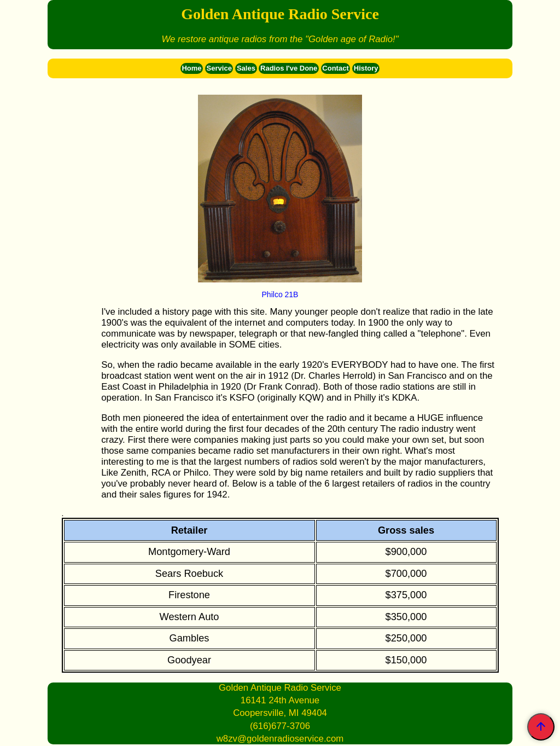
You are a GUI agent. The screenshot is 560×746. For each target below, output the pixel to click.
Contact (335, 68)
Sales (246, 68)
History (366, 68)
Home (191, 68)
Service (219, 68)
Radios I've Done (289, 68)
